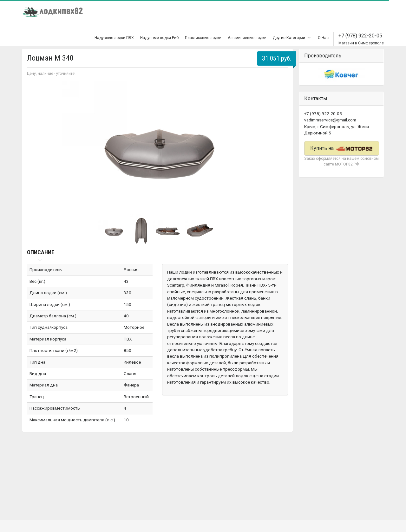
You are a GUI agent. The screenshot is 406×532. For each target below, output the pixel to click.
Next (280, 145)
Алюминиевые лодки (247, 38)
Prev (35, 145)
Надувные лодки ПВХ (114, 38)
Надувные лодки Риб (159, 38)
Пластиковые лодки (203, 38)
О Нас (323, 38)
